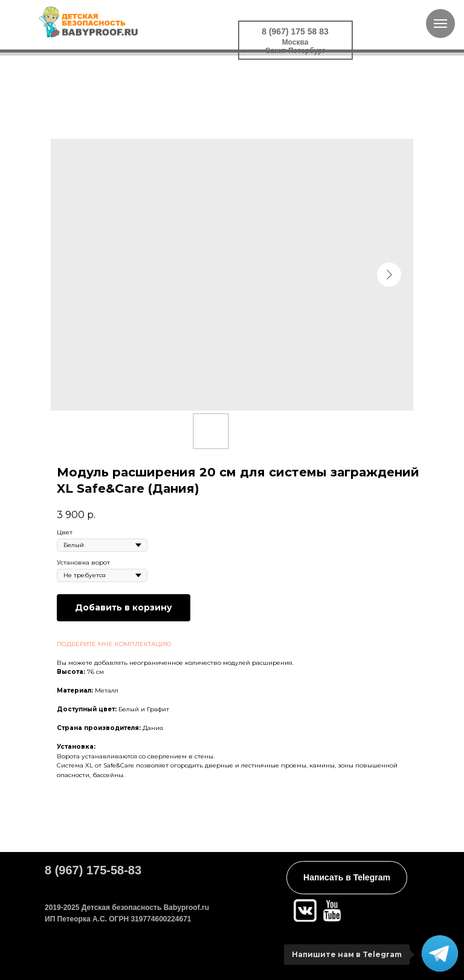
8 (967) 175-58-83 (93, 870)
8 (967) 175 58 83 (295, 31)
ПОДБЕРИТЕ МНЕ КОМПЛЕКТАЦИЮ (114, 644)
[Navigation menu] (440, 24)
